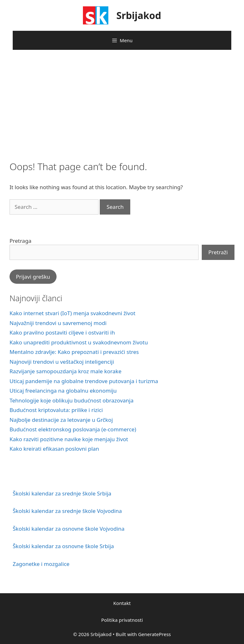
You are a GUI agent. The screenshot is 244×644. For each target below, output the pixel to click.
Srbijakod (139, 15)
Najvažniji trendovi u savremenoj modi (58, 323)
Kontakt (122, 603)
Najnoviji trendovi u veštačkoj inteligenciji (62, 362)
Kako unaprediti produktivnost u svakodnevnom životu (79, 342)
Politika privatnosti (122, 620)
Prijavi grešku (33, 277)
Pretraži (218, 252)
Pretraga (20, 241)
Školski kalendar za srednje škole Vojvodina (67, 511)
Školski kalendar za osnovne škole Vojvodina (69, 529)
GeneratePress (155, 634)
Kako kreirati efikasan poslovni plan (54, 449)
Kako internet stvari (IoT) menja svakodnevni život (72, 313)
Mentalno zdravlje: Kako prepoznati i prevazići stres (74, 352)
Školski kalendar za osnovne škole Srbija (63, 546)
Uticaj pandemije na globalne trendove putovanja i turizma (84, 381)
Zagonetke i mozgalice (41, 564)
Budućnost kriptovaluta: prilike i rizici (56, 410)
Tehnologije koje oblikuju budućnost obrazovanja (71, 400)
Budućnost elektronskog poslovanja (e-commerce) (73, 429)
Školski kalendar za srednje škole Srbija (62, 493)
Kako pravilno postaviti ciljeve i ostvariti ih (62, 332)
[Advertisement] (122, 104)
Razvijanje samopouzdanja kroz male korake (65, 371)
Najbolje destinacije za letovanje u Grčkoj (61, 420)
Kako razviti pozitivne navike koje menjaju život (69, 439)
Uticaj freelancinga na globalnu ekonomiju (63, 391)
